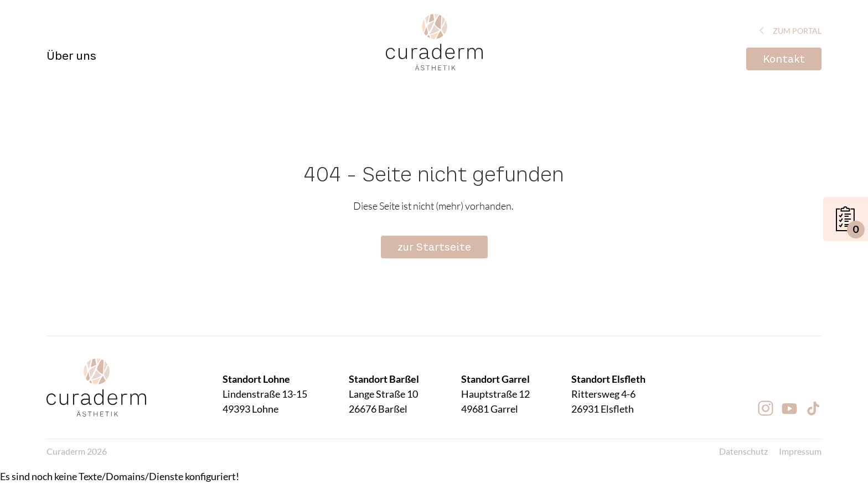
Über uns (71, 56)
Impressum (800, 451)
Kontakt (784, 59)
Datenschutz (743, 451)
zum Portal (789, 30)
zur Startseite (434, 247)
